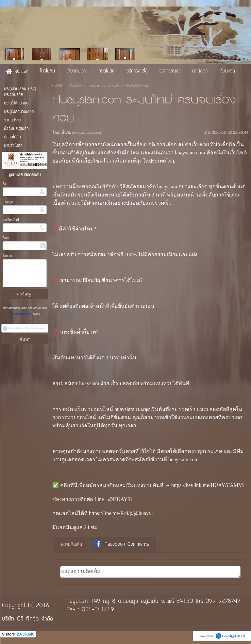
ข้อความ (8, 256)
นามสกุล (8, 202)
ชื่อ (4, 184)
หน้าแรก (58, 86)
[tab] (72, 545)
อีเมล (6, 238)
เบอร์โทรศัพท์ (11, 220)
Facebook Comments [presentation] (121, 544)
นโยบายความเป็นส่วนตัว (21, 314)
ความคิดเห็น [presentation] (72, 545)
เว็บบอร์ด (75, 86)
